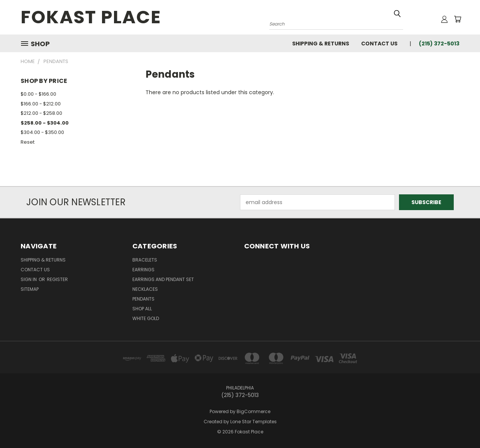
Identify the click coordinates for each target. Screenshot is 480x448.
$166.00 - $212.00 (41, 104)
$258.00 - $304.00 (45, 123)
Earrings (143, 270)
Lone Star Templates (253, 422)
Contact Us (379, 44)
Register (57, 279)
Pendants (143, 299)
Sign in (29, 279)
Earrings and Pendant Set (163, 279)
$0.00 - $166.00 (38, 94)
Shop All (142, 309)
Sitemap (30, 289)
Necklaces (145, 289)
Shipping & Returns (321, 44)
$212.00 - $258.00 (41, 113)
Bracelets (145, 260)
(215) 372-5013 (439, 44)
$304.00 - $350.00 (42, 132)
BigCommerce (253, 411)
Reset (28, 142)
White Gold (146, 318)
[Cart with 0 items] (457, 19)
